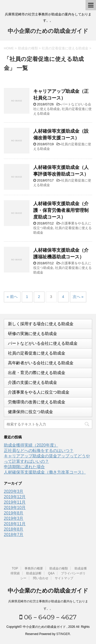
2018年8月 (14, 529)
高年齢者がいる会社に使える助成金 (41, 363)
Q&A (51, 573)
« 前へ (12, 297)
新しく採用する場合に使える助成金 (41, 324)
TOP (15, 568)
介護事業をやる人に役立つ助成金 (39, 392)
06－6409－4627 (48, 617)
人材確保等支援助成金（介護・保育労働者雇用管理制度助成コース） (61, 210)
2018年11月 (15, 524)
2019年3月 (14, 518)
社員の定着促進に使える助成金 (37, 353)
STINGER (63, 634)
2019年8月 (14, 513)
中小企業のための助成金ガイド (48, 31)
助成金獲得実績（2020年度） (31, 445)
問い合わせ (41, 578)
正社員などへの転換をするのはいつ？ (39, 451)
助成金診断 (34, 573)
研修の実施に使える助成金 (33, 334)
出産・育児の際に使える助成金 (37, 373)
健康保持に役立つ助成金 (30, 412)
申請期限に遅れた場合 (24, 467)
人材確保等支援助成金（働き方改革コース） (45, 472)
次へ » (78, 297)
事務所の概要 (34, 568)
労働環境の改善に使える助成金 (37, 402)
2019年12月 (15, 497)
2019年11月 (15, 502)
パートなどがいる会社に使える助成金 (43, 343)
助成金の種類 (59, 568)
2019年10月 (15, 508)
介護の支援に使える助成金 (33, 382)
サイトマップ (64, 578)
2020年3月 (14, 491)
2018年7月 (14, 535)
